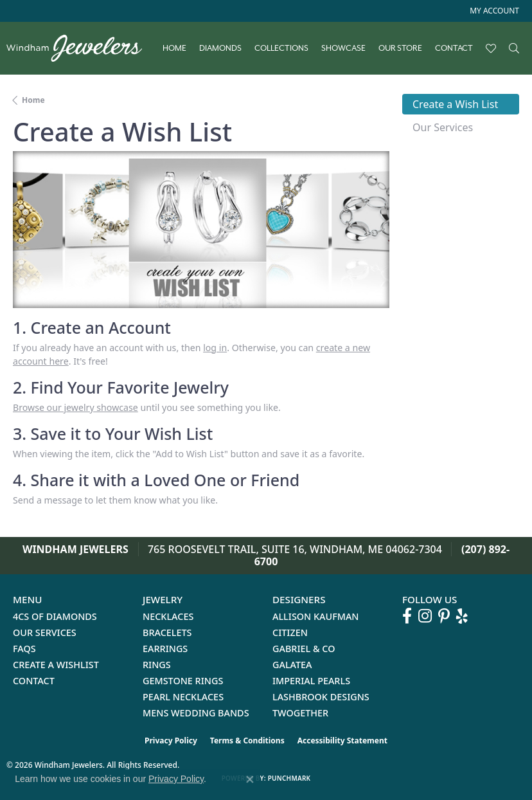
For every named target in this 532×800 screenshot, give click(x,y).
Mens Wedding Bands (196, 713)
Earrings (165, 649)
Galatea (292, 665)
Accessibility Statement (342, 741)
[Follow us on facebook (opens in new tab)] (407, 616)
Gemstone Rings (183, 681)
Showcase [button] (343, 48)
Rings (157, 665)
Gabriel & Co (304, 649)
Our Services (45, 632)
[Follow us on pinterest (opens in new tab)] (444, 616)
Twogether (300, 713)
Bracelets (167, 632)
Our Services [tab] (443, 127)
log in (215, 348)
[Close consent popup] (250, 779)
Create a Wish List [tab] (455, 104)
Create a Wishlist (56, 665)
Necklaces (168, 616)
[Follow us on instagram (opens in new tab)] (425, 616)
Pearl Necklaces (183, 697)
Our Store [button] (400, 48)
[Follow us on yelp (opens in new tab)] (462, 616)
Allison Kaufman (316, 616)
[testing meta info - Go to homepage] (81, 48)
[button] (493, 11)
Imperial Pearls (311, 681)
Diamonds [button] (220, 48)
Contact (454, 48)
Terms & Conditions (247, 741)
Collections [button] (281, 48)
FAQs (24, 649)
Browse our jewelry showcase (75, 407)
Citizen (290, 632)
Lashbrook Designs (321, 697)
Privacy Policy (171, 741)
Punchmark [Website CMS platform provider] (289, 778)
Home (174, 48)
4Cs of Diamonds (55, 616)
